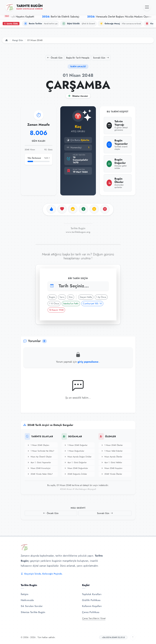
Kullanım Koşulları (92, 606)
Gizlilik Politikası (91, 600)
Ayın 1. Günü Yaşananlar (39, 462)
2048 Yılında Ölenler (112, 474)
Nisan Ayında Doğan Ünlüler (78, 457)
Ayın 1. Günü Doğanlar (75, 462)
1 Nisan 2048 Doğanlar (76, 445)
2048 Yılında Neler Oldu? (40, 474)
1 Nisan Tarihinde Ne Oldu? (41, 451)
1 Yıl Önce (54, 303)
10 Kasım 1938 (56, 310)
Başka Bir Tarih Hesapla (78, 58)
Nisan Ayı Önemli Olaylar (40, 457)
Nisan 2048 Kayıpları (112, 468)
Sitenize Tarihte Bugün (33, 612)
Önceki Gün (55, 58)
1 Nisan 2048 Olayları (38, 445)
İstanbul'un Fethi (71, 303)
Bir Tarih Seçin (78, 278)
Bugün (52, 297)
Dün (71, 297)
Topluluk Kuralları (92, 594)
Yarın (62, 297)
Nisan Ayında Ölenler (112, 457)
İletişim (25, 594)
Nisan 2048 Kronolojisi (39, 468)
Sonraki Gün (101, 58)
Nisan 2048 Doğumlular (76, 468)
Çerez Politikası (91, 612)
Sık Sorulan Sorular (32, 606)
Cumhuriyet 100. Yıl (92, 303)
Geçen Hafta (86, 297)
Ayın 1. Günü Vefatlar (112, 462)
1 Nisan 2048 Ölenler (112, 445)
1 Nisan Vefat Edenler (112, 451)
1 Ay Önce (101, 297)
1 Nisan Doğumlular (74, 451)
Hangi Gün (18, 40)
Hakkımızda (27, 600)
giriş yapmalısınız (88, 362)
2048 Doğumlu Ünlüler (76, 474)
